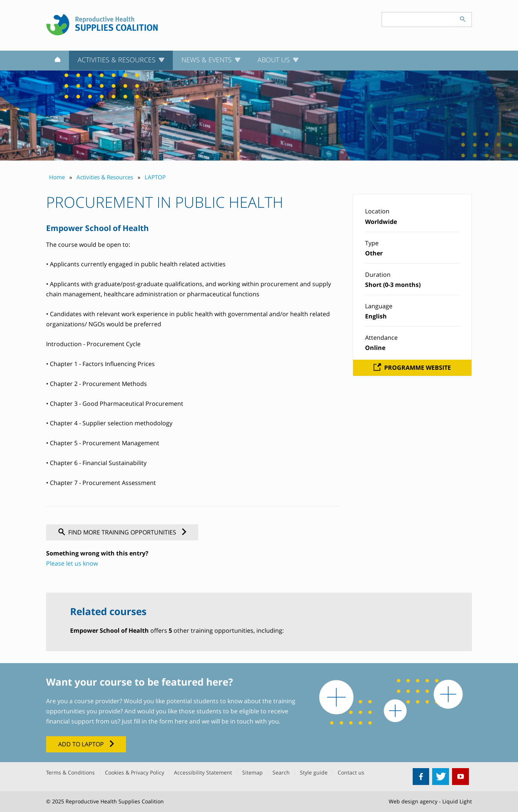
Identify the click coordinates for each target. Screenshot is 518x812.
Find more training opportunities (122, 532)
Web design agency (413, 801)
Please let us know (72, 563)
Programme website (418, 368)
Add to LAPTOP (81, 744)
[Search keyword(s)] (418, 20)
